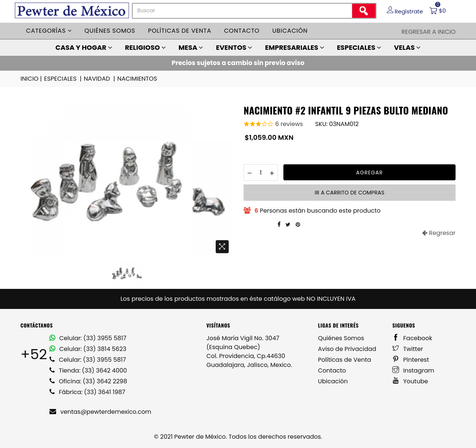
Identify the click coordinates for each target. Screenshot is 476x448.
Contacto (242, 31)
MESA (191, 47)
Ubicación (290, 31)
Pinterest (411, 360)
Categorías (49, 31)
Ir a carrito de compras (349, 193)
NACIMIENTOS (136, 79)
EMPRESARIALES (295, 47)
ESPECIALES (359, 47)
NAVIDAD (99, 79)
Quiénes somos (110, 31)
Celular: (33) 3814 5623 (88, 349)
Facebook (412, 338)
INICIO (32, 79)
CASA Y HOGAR (84, 47)
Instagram (413, 370)
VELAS (407, 47)
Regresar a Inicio (428, 32)
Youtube (410, 381)
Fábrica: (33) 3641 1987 (87, 392)
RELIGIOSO (145, 47)
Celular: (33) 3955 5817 (88, 338)
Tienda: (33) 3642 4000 (88, 370)
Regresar (439, 233)
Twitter (408, 349)
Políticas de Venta (345, 360)
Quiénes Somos (341, 338)
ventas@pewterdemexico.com (100, 412)
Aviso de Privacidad (347, 349)
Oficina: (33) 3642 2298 (88, 381)
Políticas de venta (180, 31)
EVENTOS (234, 47)
